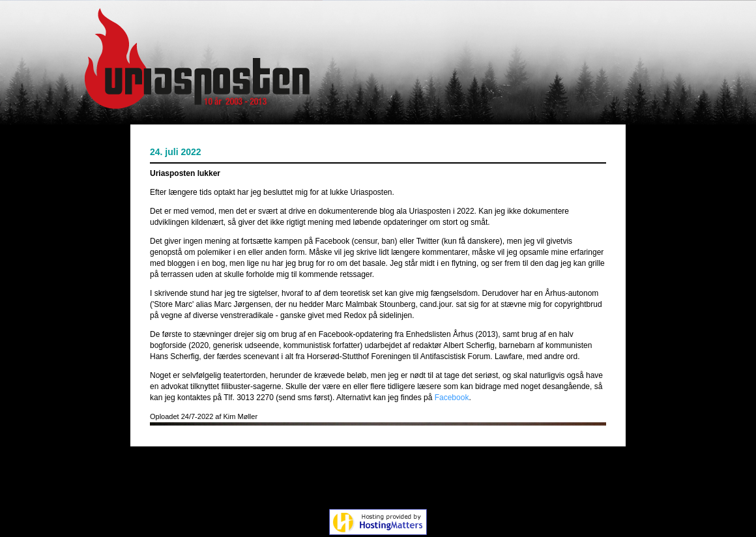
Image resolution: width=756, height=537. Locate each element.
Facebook (452, 398)
